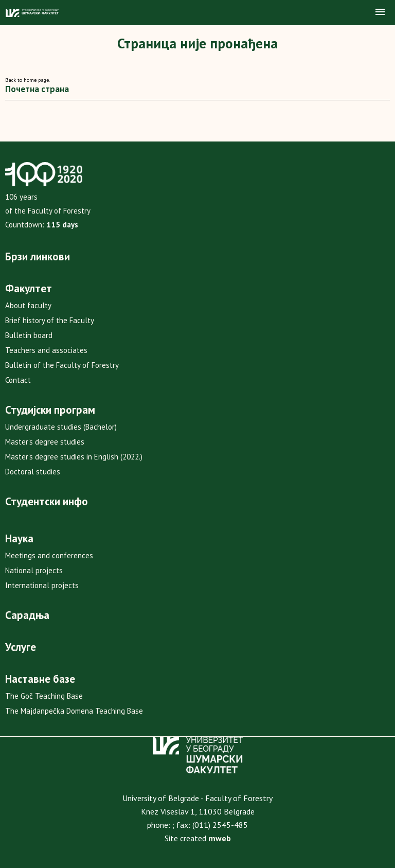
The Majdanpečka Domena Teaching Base (74, 711)
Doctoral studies (33, 472)
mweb (220, 838)
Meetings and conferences (49, 555)
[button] (380, 12)
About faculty (28, 305)
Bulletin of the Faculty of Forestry (62, 365)
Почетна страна (37, 89)
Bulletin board (29, 335)
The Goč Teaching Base (44, 696)
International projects (42, 585)
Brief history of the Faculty (50, 320)
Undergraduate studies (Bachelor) (61, 427)
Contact (18, 380)
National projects (34, 570)
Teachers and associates (46, 350)
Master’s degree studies (45, 442)
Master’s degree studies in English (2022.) (74, 457)
